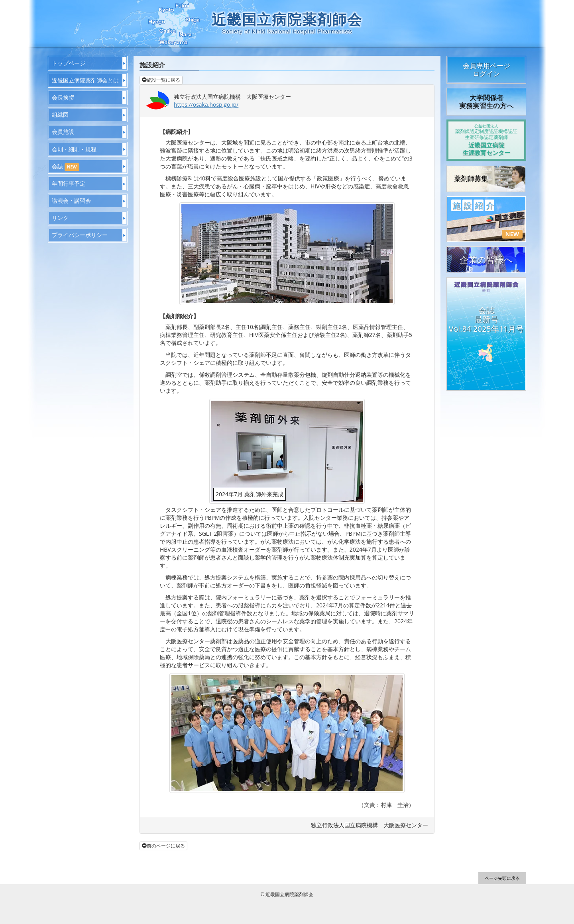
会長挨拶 (63, 97)
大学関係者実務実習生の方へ (486, 101)
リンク (60, 218)
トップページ (69, 63)
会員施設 (63, 132)
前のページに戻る (163, 846)
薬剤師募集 (471, 178)
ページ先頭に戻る (502, 878)
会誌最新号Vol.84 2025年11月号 (486, 319)
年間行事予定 (69, 183)
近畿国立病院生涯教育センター (486, 140)
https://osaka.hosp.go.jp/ (206, 105)
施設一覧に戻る (161, 80)
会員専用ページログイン (487, 69)
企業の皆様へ (486, 259)
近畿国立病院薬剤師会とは (85, 80)
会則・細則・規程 (74, 149)
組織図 (60, 115)
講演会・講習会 (71, 201)
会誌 (66, 167)
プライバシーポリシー (80, 235)
